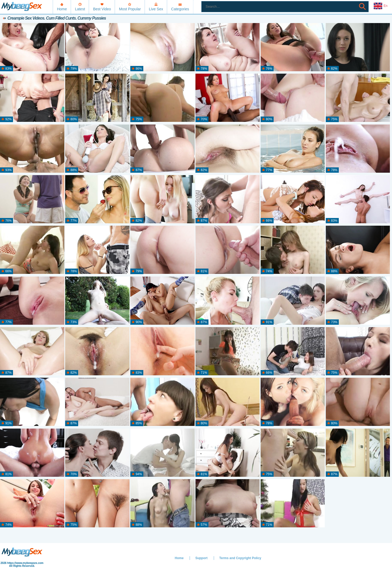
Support (201, 558)
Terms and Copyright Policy (240, 558)
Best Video (102, 9)
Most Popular (130, 9)
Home (62, 9)
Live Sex (156, 9)
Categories (180, 9)
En (381, 6)
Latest (80, 9)
